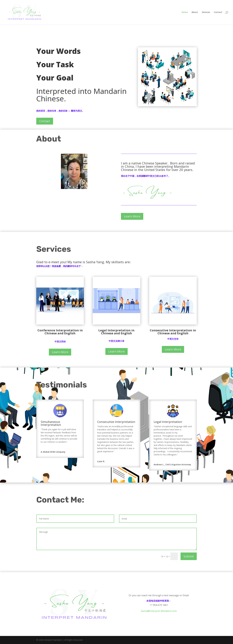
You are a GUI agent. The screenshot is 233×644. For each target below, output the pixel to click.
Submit (189, 556)
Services (206, 12)
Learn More (132, 216)
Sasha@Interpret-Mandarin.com (159, 611)
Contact (218, 12)
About (195, 12)
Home (185, 12)
